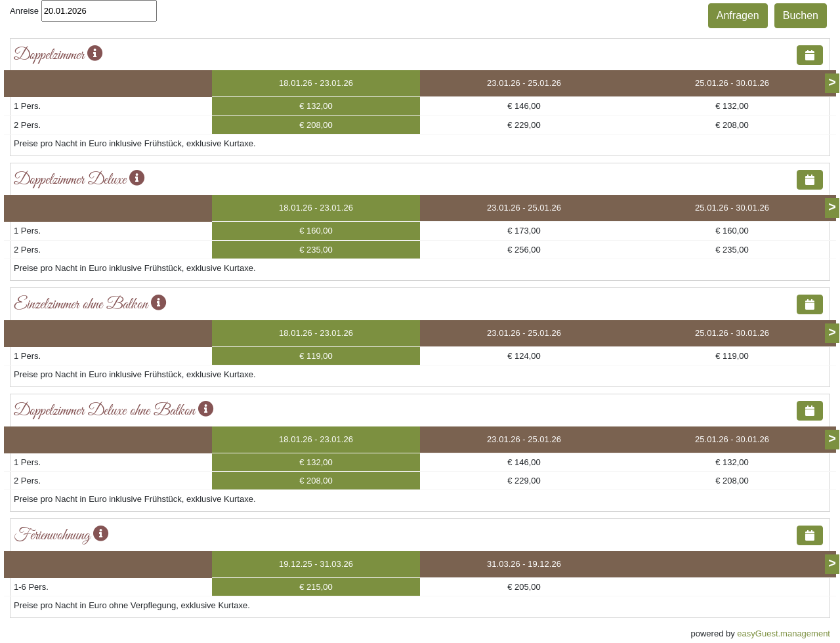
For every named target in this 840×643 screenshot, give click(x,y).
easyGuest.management (784, 633)
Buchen (801, 15)
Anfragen (738, 15)
